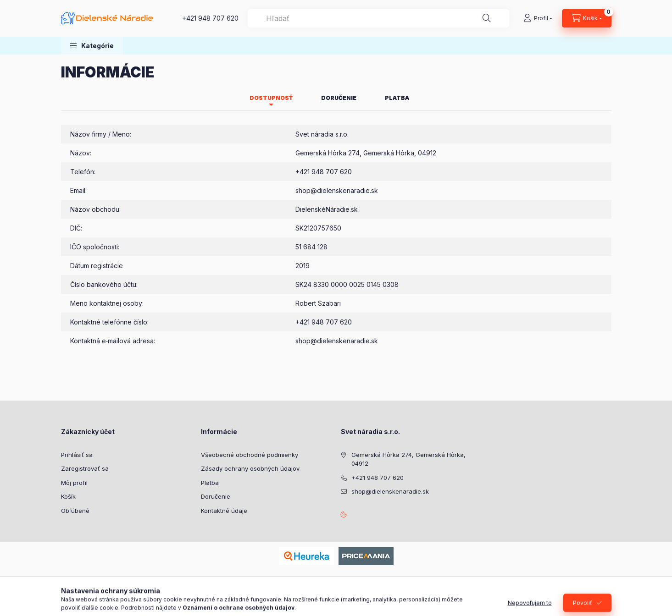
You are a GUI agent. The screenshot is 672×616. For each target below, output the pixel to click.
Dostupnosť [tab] (271, 98)
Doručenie (216, 496)
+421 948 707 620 (210, 18)
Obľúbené (75, 511)
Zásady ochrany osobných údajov (250, 468)
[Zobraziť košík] (587, 18)
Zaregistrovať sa (85, 468)
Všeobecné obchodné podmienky (250, 455)
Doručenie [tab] (339, 98)
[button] (92, 46)
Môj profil (74, 483)
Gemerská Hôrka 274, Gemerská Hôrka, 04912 (408, 459)
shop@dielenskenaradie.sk (337, 190)
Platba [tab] (397, 98)
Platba (210, 483)
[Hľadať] (487, 18)
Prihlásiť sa (77, 455)
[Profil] (538, 18)
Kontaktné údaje (224, 511)
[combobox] (378, 18)
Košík (68, 496)
